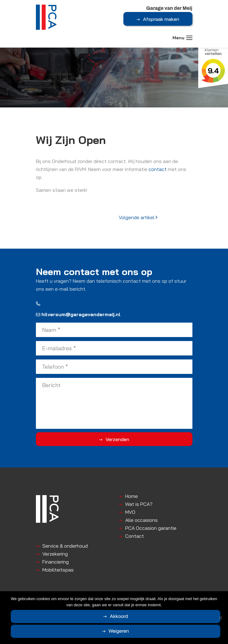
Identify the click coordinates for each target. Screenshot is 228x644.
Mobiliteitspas (58, 570)
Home (131, 496)
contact (158, 169)
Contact (135, 536)
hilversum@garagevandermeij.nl (78, 314)
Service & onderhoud (65, 546)
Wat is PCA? (139, 504)
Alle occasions (141, 520)
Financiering (56, 562)
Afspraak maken (161, 19)
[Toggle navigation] (189, 38)
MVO (130, 512)
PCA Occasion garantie (151, 528)
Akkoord (119, 616)
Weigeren (119, 631)
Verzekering (55, 554)
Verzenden (117, 439)
